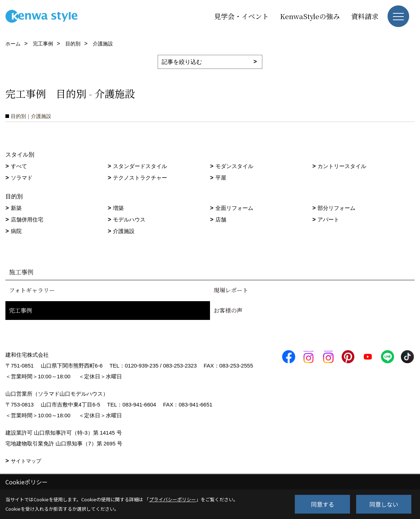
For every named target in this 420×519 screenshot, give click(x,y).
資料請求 (365, 16)
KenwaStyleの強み (310, 16)
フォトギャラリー (32, 290)
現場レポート (231, 290)
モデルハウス (129, 219)
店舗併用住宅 (27, 219)
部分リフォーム (336, 208)
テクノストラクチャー (140, 178)
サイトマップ (26, 461)
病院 (16, 231)
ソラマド (22, 178)
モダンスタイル (234, 166)
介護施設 (124, 231)
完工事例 (21, 310)
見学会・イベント (241, 16)
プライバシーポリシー (172, 499)
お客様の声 (228, 310)
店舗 (221, 219)
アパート (328, 219)
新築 (16, 208)
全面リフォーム (234, 208)
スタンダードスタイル (140, 166)
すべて (19, 166)
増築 (118, 208)
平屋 (221, 178)
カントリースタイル (342, 166)
